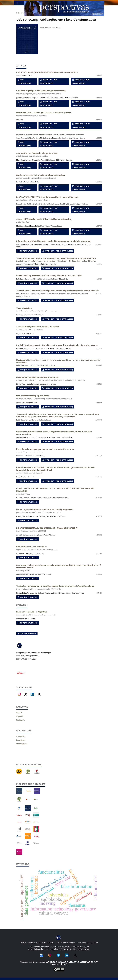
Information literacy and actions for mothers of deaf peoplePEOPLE (47, 72)
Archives (27, 13)
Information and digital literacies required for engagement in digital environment (54, 241)
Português (20, 720)
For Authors (21, 740)
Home (19, 13)
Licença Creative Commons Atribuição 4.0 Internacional (72, 963)
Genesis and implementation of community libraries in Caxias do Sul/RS (49, 276)
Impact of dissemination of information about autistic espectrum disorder (50, 135)
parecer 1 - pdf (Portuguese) (49, 81)
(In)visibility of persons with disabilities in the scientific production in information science (57, 345)
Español (20, 716)
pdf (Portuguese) (24, 81)
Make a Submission (27, 633)
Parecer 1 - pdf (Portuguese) (58, 251)
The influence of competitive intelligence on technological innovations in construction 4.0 (57, 291)
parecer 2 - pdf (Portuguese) (81, 81)
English (19, 713)
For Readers (21, 736)
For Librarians (22, 744)
